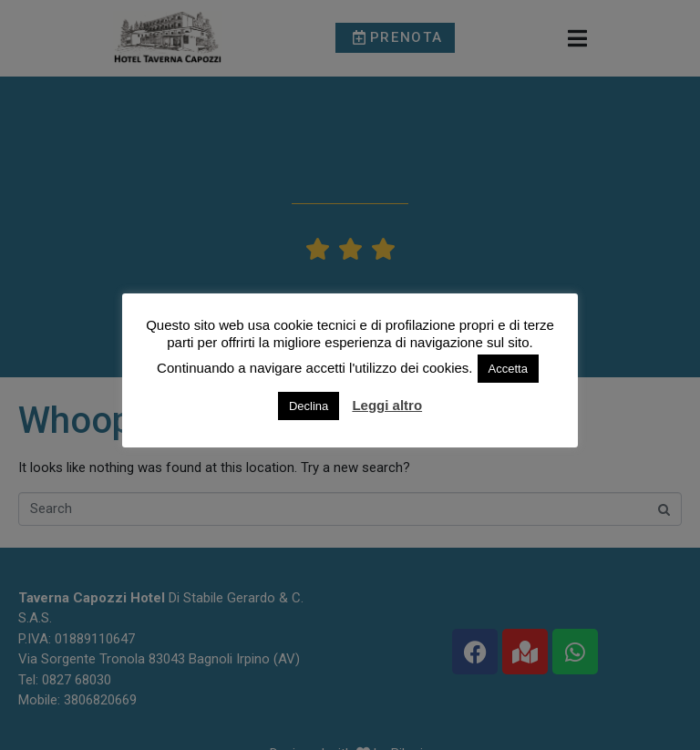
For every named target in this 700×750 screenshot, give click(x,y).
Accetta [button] (508, 369)
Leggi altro (387, 405)
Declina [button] (309, 406)
